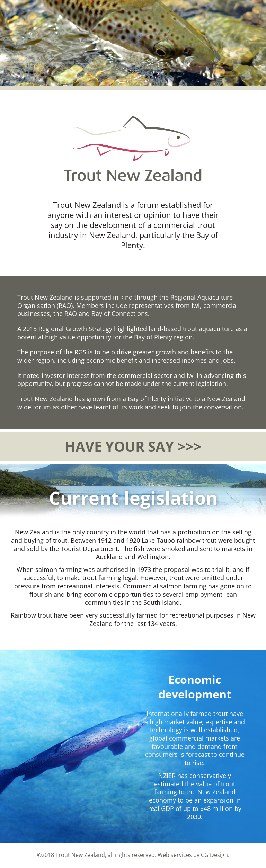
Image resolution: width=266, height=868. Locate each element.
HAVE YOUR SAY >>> (133, 446)
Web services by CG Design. (193, 855)
